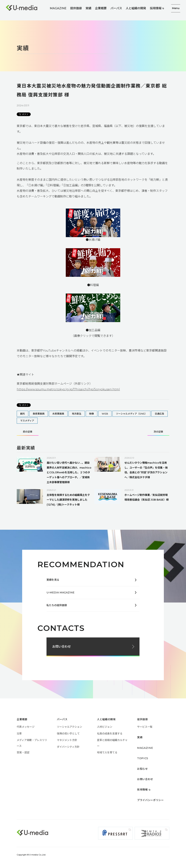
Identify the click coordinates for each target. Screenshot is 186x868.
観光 (23, 414)
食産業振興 (39, 414)
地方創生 (77, 414)
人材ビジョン (105, 727)
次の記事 (158, 432)
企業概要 (101, 8)
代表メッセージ (26, 727)
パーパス (116, 8)
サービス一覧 (145, 727)
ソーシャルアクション (69, 727)
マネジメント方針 (67, 740)
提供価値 (76, 8)
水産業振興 (58, 414)
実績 (88, 8)
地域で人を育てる (107, 752)
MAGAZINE (58, 8)
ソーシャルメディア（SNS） (131, 414)
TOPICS (143, 758)
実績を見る (53, 580)
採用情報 (156, 8)
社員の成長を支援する (110, 734)
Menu (176, 8)
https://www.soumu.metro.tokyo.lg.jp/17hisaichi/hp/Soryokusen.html (68, 389)
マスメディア (27, 421)
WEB (105, 414)
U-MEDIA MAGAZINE (60, 592)
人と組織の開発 (136, 8)
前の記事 (28, 432)
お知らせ (142, 769)
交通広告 (159, 414)
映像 (92, 414)
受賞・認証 (23, 752)
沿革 (19, 734)
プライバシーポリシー (150, 800)
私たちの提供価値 (57, 605)
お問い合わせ (62, 647)
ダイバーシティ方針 (68, 747)
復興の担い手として (68, 734)
